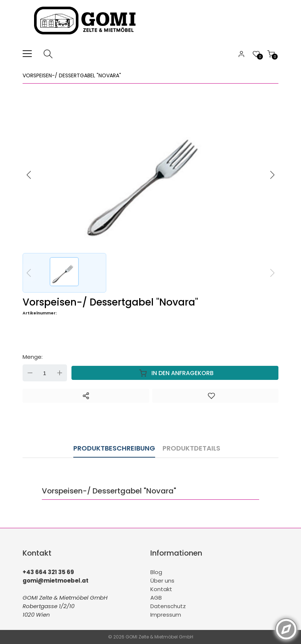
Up (60, 373)
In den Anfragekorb (175, 373)
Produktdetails (191, 448)
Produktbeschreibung (114, 448)
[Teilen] (86, 396)
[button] (272, 175)
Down (30, 373)
